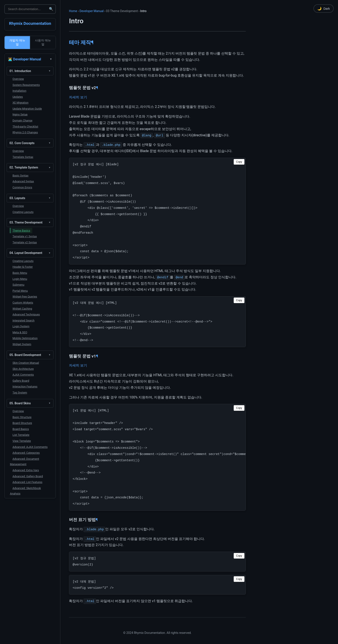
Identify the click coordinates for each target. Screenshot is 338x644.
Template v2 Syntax (25, 242)
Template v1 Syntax (25, 236)
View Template (22, 441)
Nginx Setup (20, 114)
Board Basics (21, 429)
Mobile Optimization (25, 338)
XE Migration (20, 103)
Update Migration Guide (27, 109)
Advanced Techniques (26, 314)
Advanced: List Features (27, 482)
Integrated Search (23, 320)
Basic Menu (20, 273)
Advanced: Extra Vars (26, 470)
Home (73, 11)
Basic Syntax (20, 176)
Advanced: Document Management (24, 462)
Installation (19, 91)
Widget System (22, 344)
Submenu (18, 285)
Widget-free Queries (25, 297)
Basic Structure (22, 417)
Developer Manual (92, 11)
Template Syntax (23, 157)
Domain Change (22, 120)
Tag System (20, 393)
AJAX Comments (23, 375)
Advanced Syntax (23, 181)
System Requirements (26, 85)
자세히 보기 (78, 97)
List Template (21, 435)
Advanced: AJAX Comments (30, 447)
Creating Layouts (23, 212)
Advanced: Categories (26, 453)
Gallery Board (21, 381)
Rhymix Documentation (30, 24)
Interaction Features (25, 387)
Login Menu (20, 279)
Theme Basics (21, 231)
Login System (21, 326)
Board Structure (22, 423)
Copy (239, 162)
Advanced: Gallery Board (28, 476)
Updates (18, 97)
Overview (18, 79)
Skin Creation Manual (26, 363)
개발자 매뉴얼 (17, 42)
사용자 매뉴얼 (43, 42)
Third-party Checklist (25, 127)
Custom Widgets (23, 303)
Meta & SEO (20, 332)
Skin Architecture (23, 369)
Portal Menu (20, 291)
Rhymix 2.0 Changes (25, 132)
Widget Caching (22, 309)
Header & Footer (23, 267)
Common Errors (22, 187)
